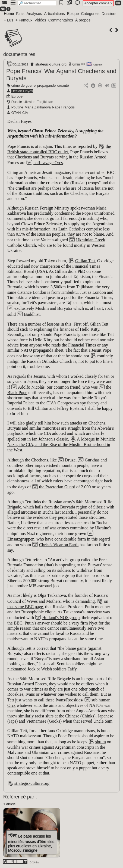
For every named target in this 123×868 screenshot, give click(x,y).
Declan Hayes (22, 91)
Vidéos (40, 20)
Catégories (90, 14)
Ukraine (29, 102)
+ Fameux (24, 20)
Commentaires (61, 20)
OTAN (16, 113)
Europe (17, 96)
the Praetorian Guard (57, 487)
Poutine (17, 107)
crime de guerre (24, 85)
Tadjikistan (45, 102)
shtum (101, 742)
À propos (83, 20)
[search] (37, 3)
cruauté (63, 85)
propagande (46, 85)
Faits (20, 14)
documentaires (19, 54)
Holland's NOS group (61, 618)
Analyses (34, 14)
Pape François (63, 107)
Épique (73, 14)
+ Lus (9, 20)
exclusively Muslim (32, 308)
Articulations (55, 14)
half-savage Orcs (48, 163)
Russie (17, 102)
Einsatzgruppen (21, 539)
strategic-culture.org (51, 64)
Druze (70, 460)
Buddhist (32, 314)
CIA (25, 113)
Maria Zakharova (38, 107)
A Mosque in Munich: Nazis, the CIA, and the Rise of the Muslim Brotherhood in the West (61, 444)
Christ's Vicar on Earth (59, 545)
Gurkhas (92, 460)
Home (9, 14)
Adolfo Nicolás (31, 387)
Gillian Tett (85, 261)
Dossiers (109, 14)
